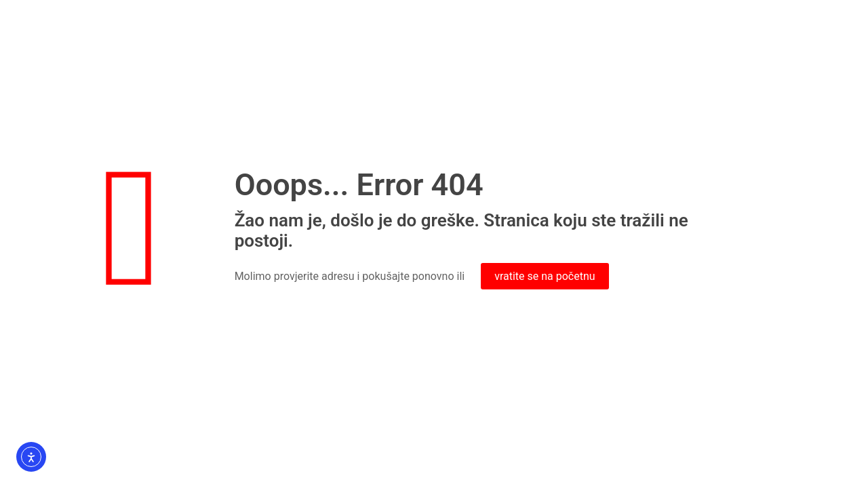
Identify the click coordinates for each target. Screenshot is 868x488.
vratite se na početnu (545, 276)
